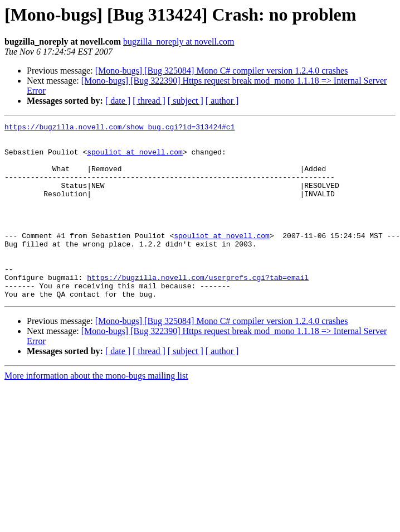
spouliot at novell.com (135, 158)
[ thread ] (149, 101)
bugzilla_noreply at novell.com (179, 42)
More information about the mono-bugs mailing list (96, 411)
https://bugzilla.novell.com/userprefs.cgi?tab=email (198, 309)
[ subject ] (186, 101)
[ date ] (118, 101)
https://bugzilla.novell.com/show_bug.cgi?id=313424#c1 (119, 128)
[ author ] (222, 101)
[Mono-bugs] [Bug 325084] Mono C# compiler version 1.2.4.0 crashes (222, 71)
